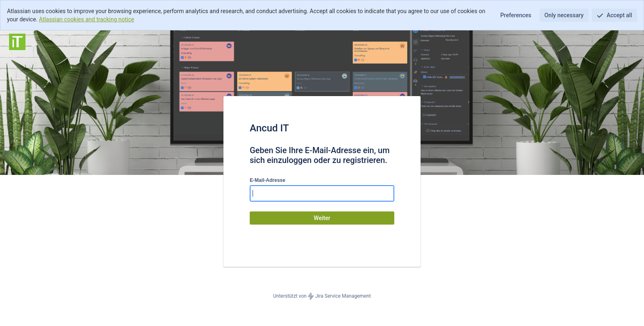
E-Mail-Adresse (268, 180)
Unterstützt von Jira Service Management (322, 296)
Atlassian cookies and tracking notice (87, 19)
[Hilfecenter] (17, 42)
